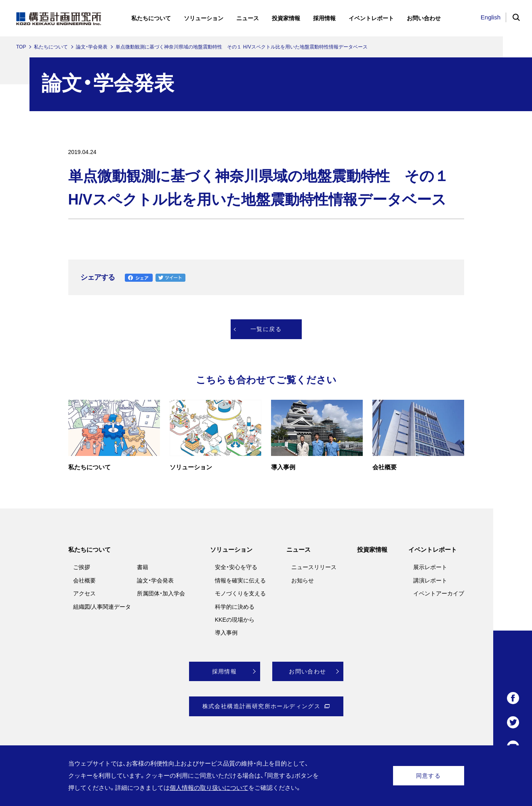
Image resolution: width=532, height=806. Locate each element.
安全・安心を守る (236, 567)
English (491, 17)
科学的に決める (235, 607)
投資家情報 (372, 550)
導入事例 (226, 633)
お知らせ (303, 580)
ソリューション (231, 550)
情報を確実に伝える (240, 580)
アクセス (84, 593)
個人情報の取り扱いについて (209, 788)
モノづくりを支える (240, 593)
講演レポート (430, 580)
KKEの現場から (235, 620)
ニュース (299, 550)
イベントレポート (433, 550)
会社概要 (84, 580)
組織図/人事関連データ (102, 607)
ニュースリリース (314, 567)
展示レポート (430, 567)
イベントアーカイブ (439, 593)
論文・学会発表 (92, 47)
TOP (21, 47)
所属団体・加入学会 (161, 593)
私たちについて (51, 47)
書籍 (143, 567)
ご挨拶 (82, 567)
